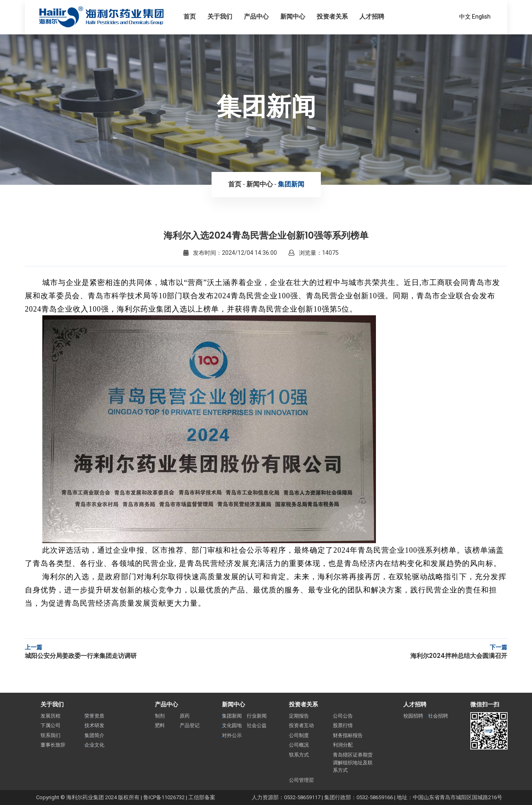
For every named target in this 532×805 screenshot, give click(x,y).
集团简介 (94, 735)
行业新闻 (257, 716)
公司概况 (299, 745)
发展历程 (51, 716)
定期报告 (299, 716)
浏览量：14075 (314, 253)
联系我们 (51, 735)
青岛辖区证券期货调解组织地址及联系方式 (353, 763)
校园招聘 (413, 716)
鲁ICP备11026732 (164, 797)
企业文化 (94, 745)
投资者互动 (301, 725)
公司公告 (343, 716)
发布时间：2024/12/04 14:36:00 (230, 253)
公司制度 (299, 735)
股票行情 (343, 725)
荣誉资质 (94, 716)
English (481, 17)
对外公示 (232, 735)
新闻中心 (260, 184)
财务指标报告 (348, 735)
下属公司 (51, 725)
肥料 (160, 725)
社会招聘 (438, 716)
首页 (235, 184)
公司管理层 (301, 780)
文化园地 (232, 725)
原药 (185, 716)
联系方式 (299, 755)
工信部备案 (202, 797)
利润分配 (343, 745)
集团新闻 (291, 184)
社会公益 (257, 725)
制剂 (160, 716)
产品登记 (190, 725)
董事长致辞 (53, 745)
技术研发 (94, 725)
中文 (465, 17)
